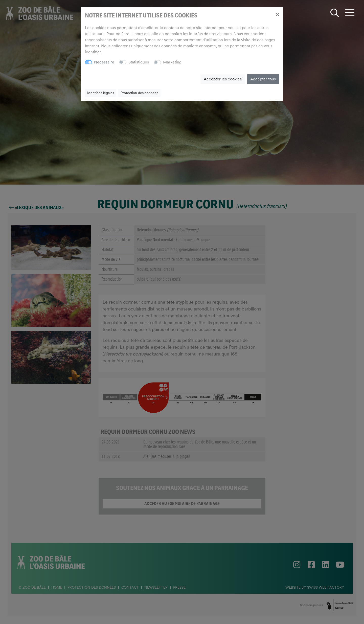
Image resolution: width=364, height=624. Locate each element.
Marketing (172, 62)
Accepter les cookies (223, 79)
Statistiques (139, 62)
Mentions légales (101, 93)
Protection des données (139, 93)
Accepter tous (263, 79)
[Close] (277, 14)
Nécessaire (104, 62)
